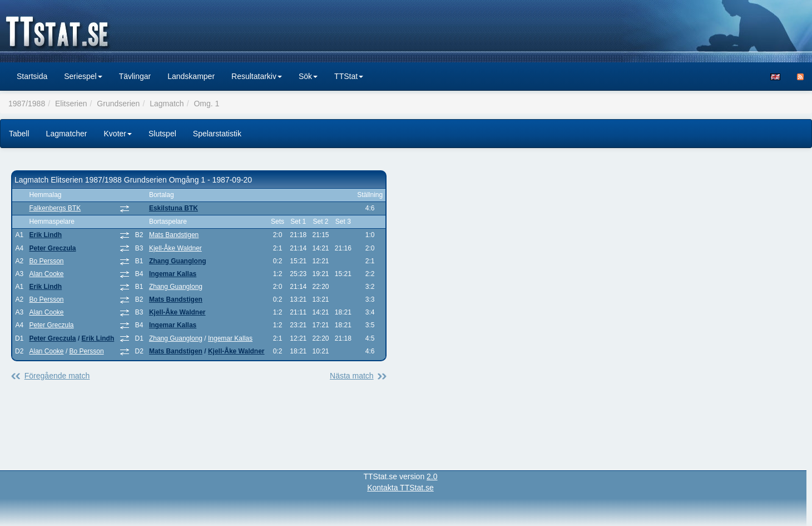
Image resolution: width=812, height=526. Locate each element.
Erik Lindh (46, 235)
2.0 (432, 476)
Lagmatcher (67, 134)
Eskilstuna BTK (174, 208)
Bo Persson (47, 261)
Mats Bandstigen (174, 235)
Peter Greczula (53, 248)
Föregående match (57, 376)
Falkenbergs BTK (55, 208)
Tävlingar (135, 76)
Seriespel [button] (83, 76)
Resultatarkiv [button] (257, 76)
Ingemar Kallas (173, 274)
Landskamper (191, 76)
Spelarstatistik (217, 134)
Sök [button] (308, 76)
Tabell (19, 134)
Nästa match (352, 376)
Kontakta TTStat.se (400, 488)
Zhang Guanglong (178, 261)
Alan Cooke (47, 274)
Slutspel (162, 134)
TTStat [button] (349, 76)
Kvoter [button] (118, 134)
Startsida (32, 76)
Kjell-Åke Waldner (175, 248)
